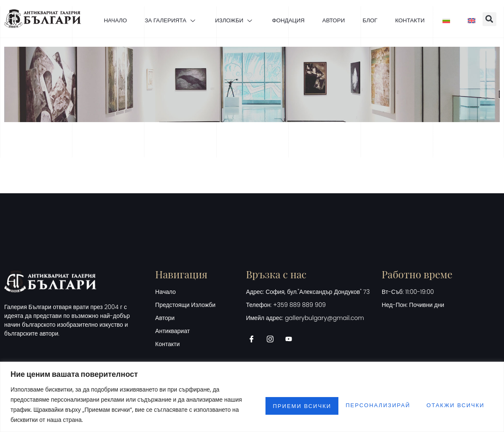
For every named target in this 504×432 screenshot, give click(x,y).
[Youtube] (292, 353)
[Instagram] (273, 353)
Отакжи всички (366, 405)
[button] (295, 45)
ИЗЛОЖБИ (247, 10)
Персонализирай (277, 405)
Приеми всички (452, 405)
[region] (252, 397)
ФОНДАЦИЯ (305, 10)
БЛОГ (396, 10)
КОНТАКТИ (440, 10)
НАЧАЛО (118, 10)
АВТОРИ (355, 10)
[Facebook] (255, 353)
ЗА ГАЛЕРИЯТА (178, 10)
